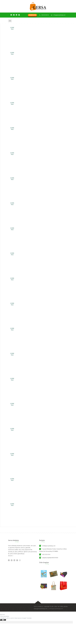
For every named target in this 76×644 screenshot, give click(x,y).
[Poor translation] (4, 620)
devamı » (11, 556)
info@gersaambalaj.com (59, 15)
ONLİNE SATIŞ (32, 15)
